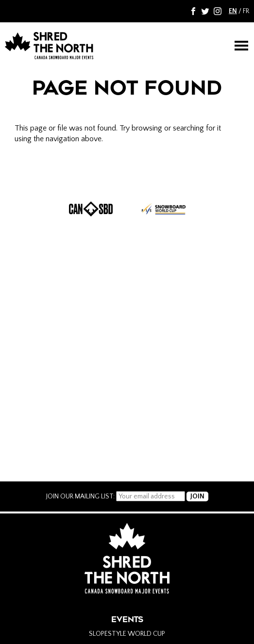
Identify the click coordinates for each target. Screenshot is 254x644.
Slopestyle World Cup (127, 634)
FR (246, 11)
